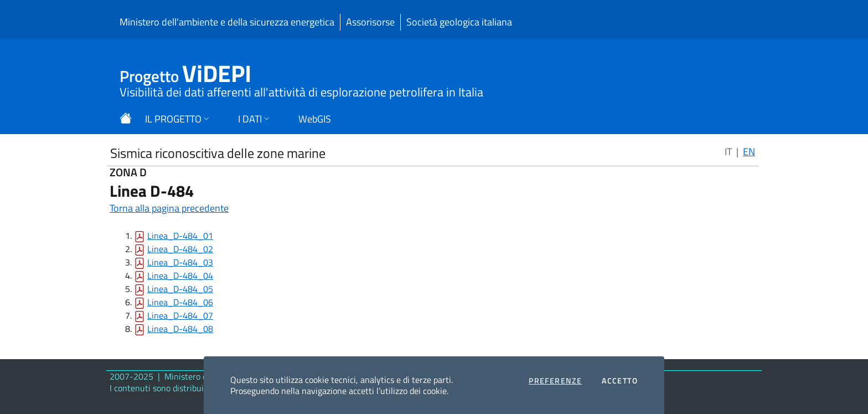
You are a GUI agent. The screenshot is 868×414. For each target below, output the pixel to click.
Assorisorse (370, 22)
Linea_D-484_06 (180, 302)
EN (749, 152)
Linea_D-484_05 (180, 289)
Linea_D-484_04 (180, 275)
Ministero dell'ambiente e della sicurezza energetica (227, 22)
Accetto (620, 381)
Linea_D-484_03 (180, 262)
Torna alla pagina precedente (169, 208)
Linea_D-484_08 (180, 329)
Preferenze (555, 381)
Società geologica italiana (459, 22)
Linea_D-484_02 (180, 249)
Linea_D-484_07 (180, 315)
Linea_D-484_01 (180, 236)
